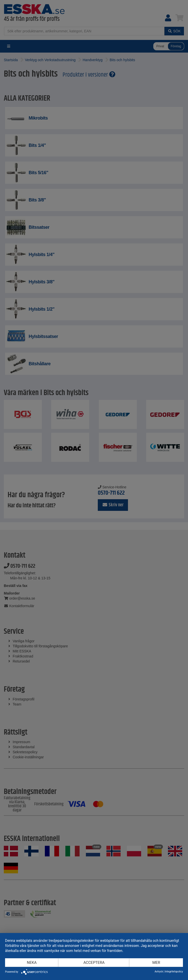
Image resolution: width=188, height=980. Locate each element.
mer (156, 963)
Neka (32, 963)
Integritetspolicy (174, 972)
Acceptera (94, 963)
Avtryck (159, 972)
